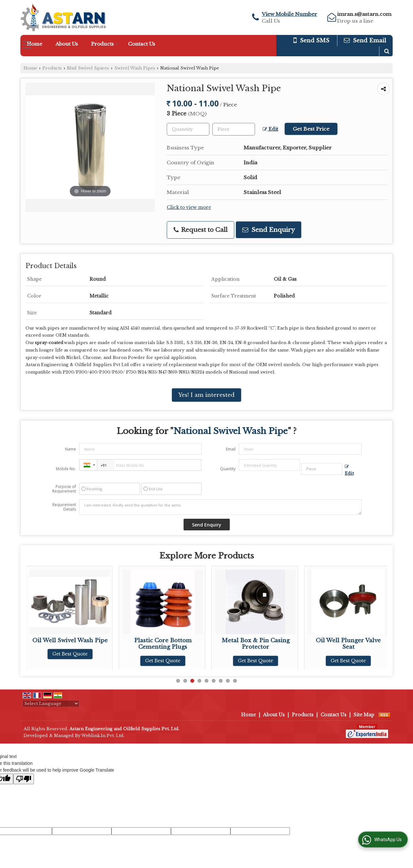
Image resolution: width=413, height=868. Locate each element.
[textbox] (234, 129)
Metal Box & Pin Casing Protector (348, 644)
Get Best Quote (70, 654)
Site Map (364, 715)
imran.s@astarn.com (364, 14)
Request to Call (201, 230)
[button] (289, 14)
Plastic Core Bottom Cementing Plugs (256, 644)
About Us (67, 44)
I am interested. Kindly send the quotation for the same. (220, 507)
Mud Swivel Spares (88, 68)
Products (105, 44)
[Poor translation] (24, 779)
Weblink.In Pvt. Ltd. (103, 736)
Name (70, 449)
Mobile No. (66, 469)
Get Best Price (311, 129)
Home (35, 44)
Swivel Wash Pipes (135, 68)
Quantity (228, 469)
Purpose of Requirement (64, 489)
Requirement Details (64, 507)
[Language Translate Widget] (51, 704)
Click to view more (189, 207)
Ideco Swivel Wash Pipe (70, 640)
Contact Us (142, 44)
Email (231, 449)
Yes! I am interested (206, 395)
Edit (270, 129)
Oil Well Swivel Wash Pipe (163, 640)
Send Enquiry (269, 230)
